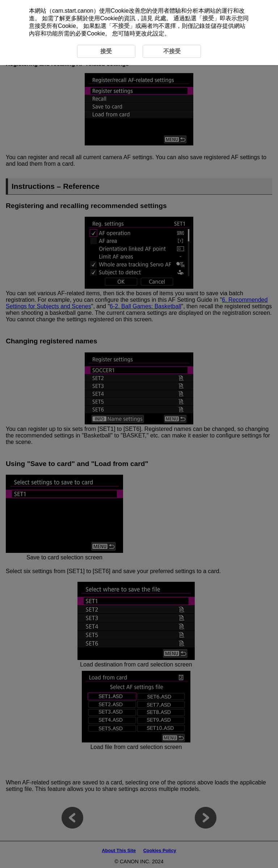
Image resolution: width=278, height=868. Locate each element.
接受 (208, 18)
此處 (160, 18)
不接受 (121, 26)
